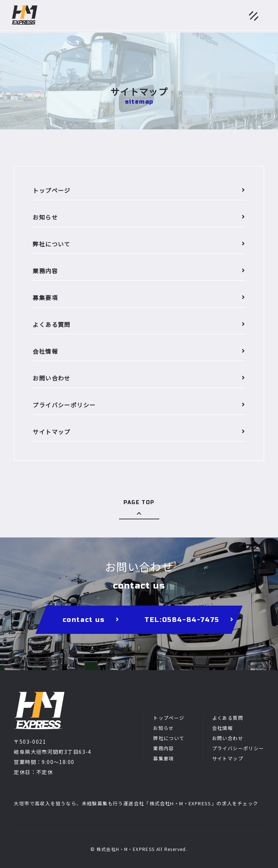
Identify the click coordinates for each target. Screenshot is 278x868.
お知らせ (164, 728)
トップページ (169, 718)
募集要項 (164, 758)
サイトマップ (228, 758)
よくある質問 (228, 718)
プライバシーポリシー (238, 748)
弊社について (169, 738)
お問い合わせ (228, 738)
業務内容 (164, 748)
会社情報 (223, 728)
